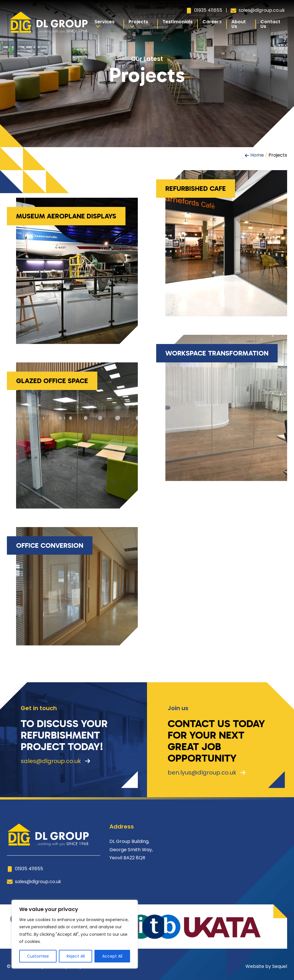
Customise (38, 956)
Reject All (76, 956)
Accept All (112, 956)
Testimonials (178, 22)
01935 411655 (204, 10)
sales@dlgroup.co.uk (258, 10)
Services (105, 23)
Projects (138, 23)
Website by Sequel (266, 966)
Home (257, 155)
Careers (212, 22)
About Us (239, 24)
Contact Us (270, 24)
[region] (75, 934)
